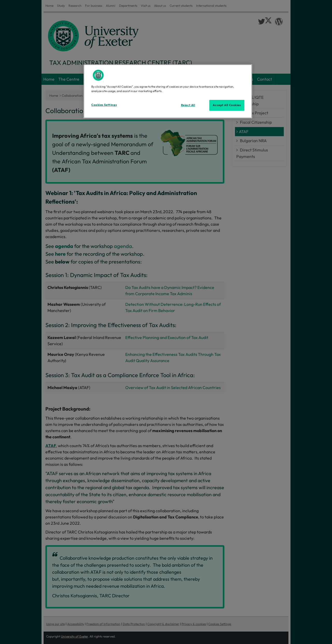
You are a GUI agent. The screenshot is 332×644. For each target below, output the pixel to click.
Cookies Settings (104, 105)
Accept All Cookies (227, 105)
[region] (168, 91)
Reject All (188, 105)
